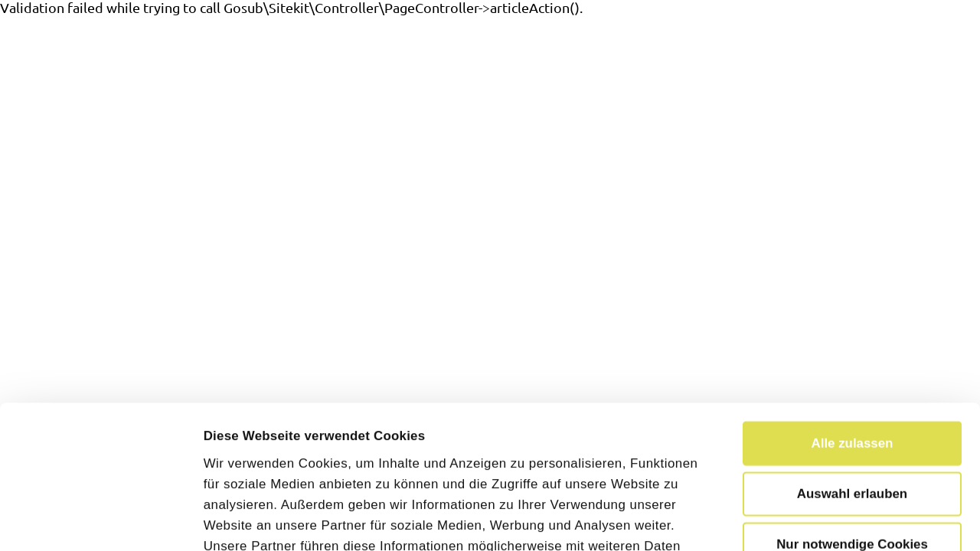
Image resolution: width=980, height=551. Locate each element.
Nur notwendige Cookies (852, 411)
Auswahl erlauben (852, 359)
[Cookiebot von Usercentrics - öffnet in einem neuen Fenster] (99, 520)
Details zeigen (871, 519)
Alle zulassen (853, 309)
